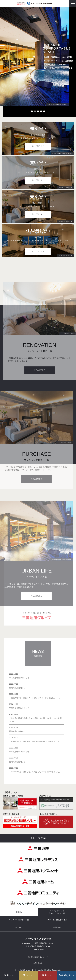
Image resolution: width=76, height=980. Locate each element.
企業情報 (57, 927)
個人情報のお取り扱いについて (38, 957)
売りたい (47, 975)
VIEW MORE (40, 370)
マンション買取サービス (57, 920)
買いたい (28, 975)
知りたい (9, 975)
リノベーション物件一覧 (19, 920)
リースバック (19, 927)
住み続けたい (66, 975)
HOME (19, 912)
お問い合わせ (38, 963)
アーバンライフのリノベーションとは (57, 912)
